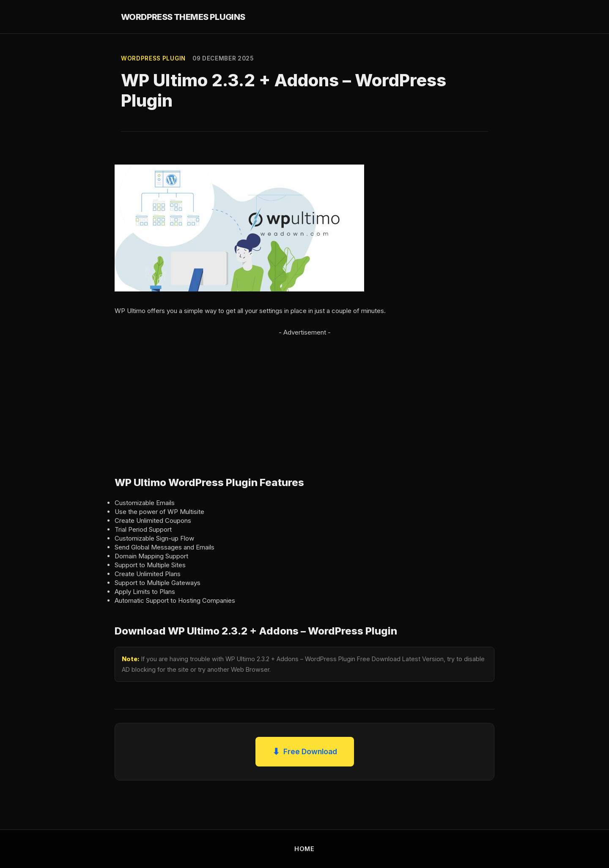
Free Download (305, 752)
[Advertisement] (304, 397)
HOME (304, 849)
